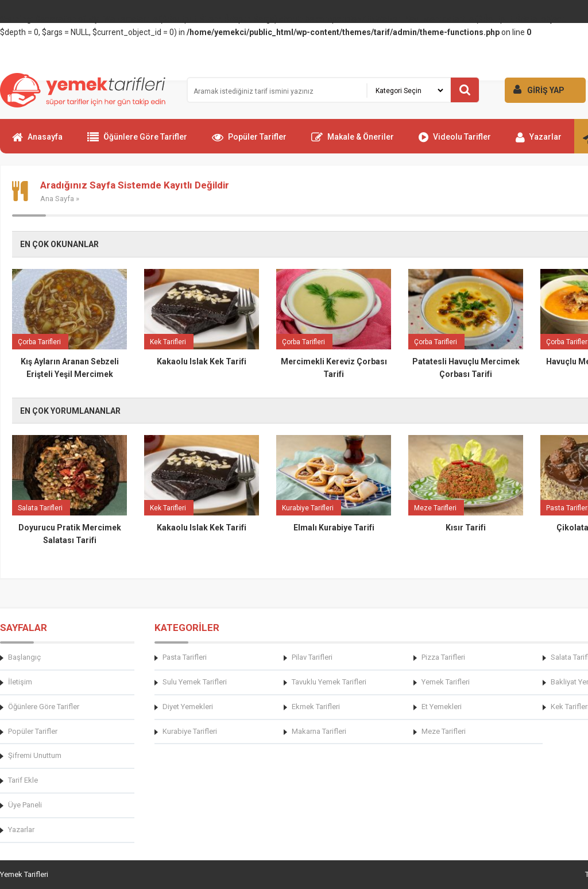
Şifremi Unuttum (35, 755)
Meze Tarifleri (444, 731)
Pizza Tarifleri (443, 657)
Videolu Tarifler (455, 142)
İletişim (20, 682)
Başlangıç (24, 657)
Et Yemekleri (442, 707)
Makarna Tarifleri (319, 731)
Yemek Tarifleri (446, 682)
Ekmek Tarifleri (316, 707)
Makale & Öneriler (353, 142)
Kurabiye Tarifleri (190, 731)
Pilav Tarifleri (312, 657)
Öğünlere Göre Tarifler (137, 142)
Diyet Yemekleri (188, 707)
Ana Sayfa (57, 199)
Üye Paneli (25, 805)
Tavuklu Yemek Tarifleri (329, 682)
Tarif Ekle (23, 780)
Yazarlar (539, 142)
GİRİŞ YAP (535, 89)
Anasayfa (37, 142)
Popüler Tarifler (249, 142)
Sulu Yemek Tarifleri (195, 682)
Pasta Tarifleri (185, 657)
